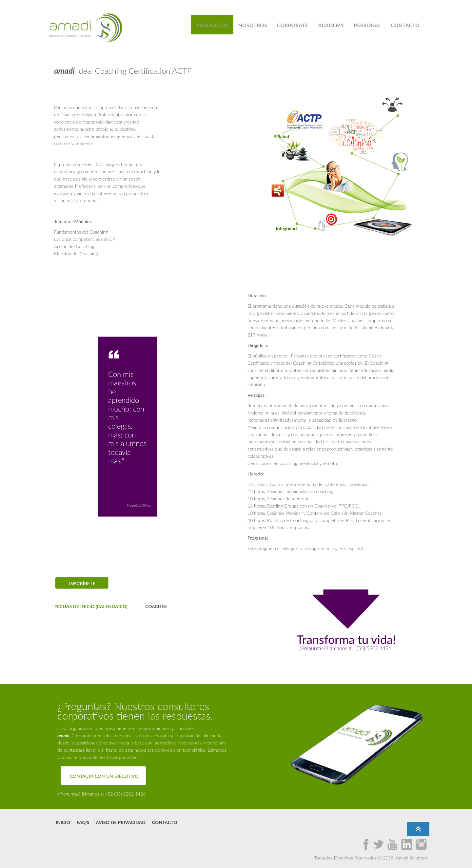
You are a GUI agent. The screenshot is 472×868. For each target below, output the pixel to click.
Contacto (165, 822)
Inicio (63, 822)
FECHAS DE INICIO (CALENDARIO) (91, 606)
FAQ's (83, 822)
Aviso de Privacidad (121, 822)
